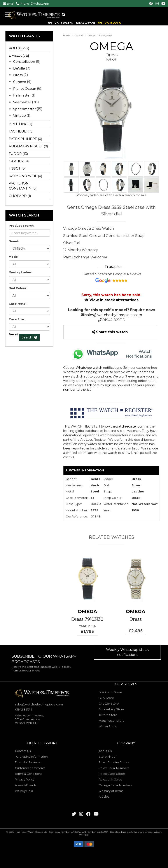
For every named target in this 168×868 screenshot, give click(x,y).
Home (67, 35)
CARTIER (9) (19, 161)
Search (29, 337)
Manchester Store (112, 721)
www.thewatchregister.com (123, 426)
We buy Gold (24, 791)
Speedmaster (24, 109)
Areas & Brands (25, 785)
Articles (104, 796)
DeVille (19, 68)
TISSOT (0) (17, 168)
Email (10, 4)
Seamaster (22, 102)
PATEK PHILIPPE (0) (25, 139)
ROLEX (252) (19, 48)
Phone (24, 4)
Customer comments (30, 768)
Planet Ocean (25, 89)
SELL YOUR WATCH (60, 23)
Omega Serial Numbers (115, 785)
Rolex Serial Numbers (114, 768)
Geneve (20, 82)
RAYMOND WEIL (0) (25, 176)
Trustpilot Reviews (28, 762)
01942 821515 (114, 320)
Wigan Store (108, 726)
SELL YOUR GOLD (109, 23)
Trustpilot (113, 267)
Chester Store (109, 703)
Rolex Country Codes (114, 762)
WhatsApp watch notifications (99, 368)
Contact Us (23, 751)
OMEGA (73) (19, 56)
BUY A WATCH (85, 23)
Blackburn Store (110, 692)
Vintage (19, 115)
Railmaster (22, 95)
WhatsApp (42, 4)
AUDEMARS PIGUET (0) (28, 146)
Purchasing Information (31, 757)
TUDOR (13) (18, 154)
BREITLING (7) (21, 124)
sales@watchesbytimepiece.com (114, 315)
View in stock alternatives (111, 300)
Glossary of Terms (111, 791)
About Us (105, 751)
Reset (13, 334)
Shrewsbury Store (111, 709)
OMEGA (79, 35)
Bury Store (106, 698)
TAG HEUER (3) (21, 131)
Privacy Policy (25, 779)
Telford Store (108, 715)
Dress (91, 35)
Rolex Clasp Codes (112, 774)
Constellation (24, 62)
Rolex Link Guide (110, 779)
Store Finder (108, 757)
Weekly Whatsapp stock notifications (127, 652)
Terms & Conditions (28, 774)
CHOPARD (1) (20, 196)
